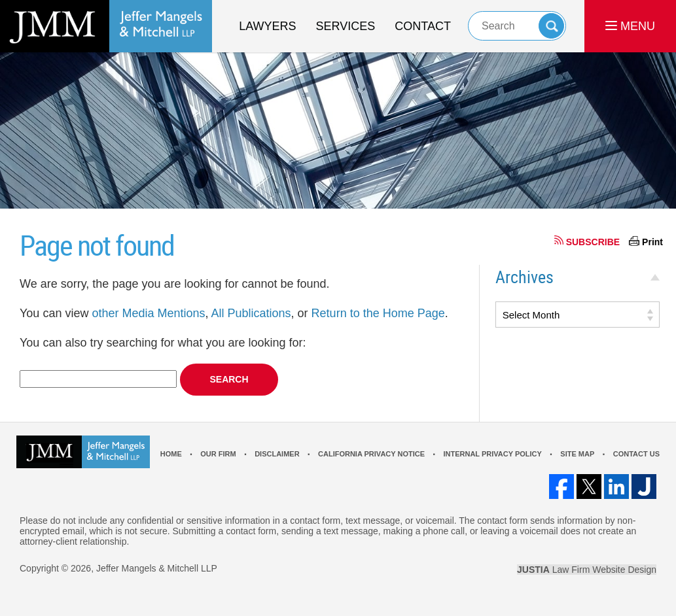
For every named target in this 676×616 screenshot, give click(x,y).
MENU (630, 26)
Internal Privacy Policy (492, 454)
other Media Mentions (148, 313)
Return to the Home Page (378, 313)
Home (171, 454)
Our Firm (218, 454)
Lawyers (267, 26)
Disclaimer (277, 454)
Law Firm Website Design (587, 570)
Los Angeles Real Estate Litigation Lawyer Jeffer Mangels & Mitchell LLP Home (106, 26)
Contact (423, 26)
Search (551, 26)
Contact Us (636, 454)
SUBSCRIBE (593, 242)
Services (346, 26)
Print (652, 242)
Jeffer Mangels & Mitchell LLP (157, 568)
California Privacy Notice (371, 454)
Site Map (577, 454)
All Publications (251, 313)
